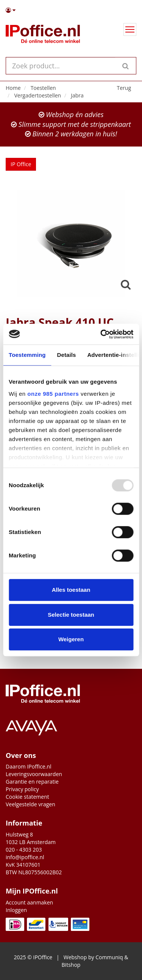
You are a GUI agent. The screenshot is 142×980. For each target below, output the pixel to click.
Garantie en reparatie (32, 782)
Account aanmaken (29, 902)
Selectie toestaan (71, 615)
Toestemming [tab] (27, 355)
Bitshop (71, 965)
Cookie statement (27, 797)
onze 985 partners (53, 394)
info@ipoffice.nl (25, 857)
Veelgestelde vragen (30, 804)
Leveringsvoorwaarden (34, 774)
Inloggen (16, 910)
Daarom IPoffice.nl (29, 766)
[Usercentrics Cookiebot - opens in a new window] (101, 334)
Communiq (109, 957)
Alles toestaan (71, 590)
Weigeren (71, 639)
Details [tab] (67, 355)
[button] (71, 10)
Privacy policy (22, 789)
